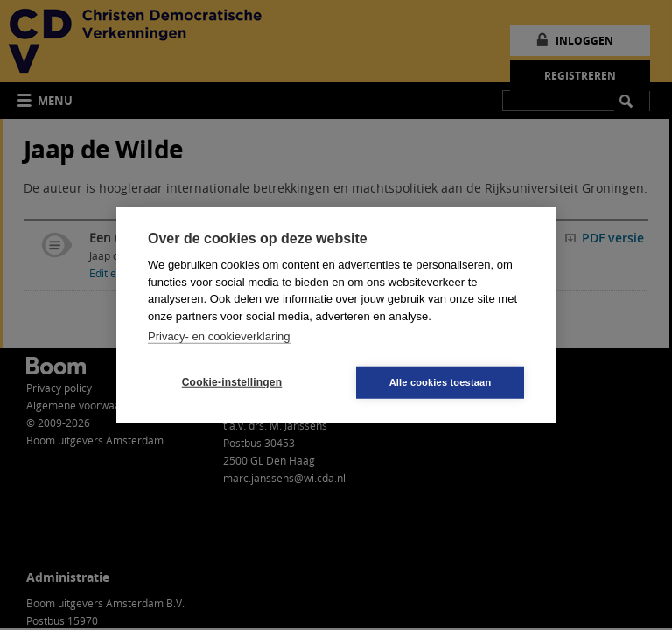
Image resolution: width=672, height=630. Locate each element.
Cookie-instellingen (232, 382)
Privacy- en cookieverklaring (219, 336)
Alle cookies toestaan (441, 381)
